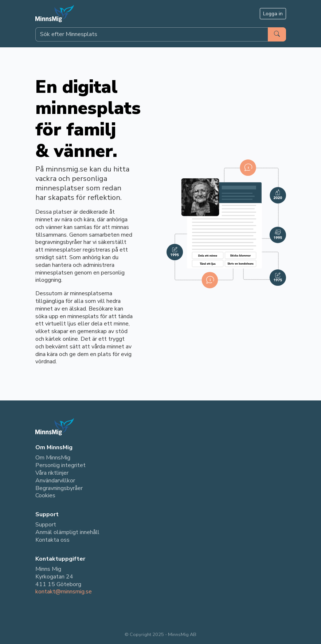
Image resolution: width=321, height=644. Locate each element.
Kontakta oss (52, 540)
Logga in (273, 14)
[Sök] (277, 34)
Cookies (45, 495)
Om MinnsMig (53, 458)
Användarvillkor (55, 481)
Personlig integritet (60, 465)
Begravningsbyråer (59, 488)
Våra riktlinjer (52, 473)
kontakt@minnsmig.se (64, 592)
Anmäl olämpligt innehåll (67, 532)
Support (46, 525)
